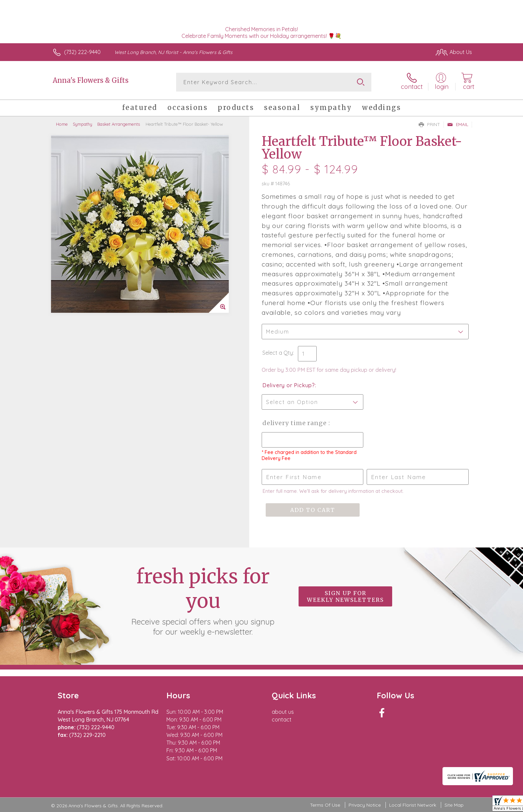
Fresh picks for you (203, 600)
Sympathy (83, 124)
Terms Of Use (325, 805)
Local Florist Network (413, 805)
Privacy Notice (365, 805)
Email (458, 124)
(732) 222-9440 (82, 52)
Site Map (454, 805)
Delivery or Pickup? (289, 385)
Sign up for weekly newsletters (345, 596)
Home (62, 124)
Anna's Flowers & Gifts (91, 80)
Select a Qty (278, 353)
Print (429, 124)
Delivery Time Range (295, 423)
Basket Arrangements (119, 124)
